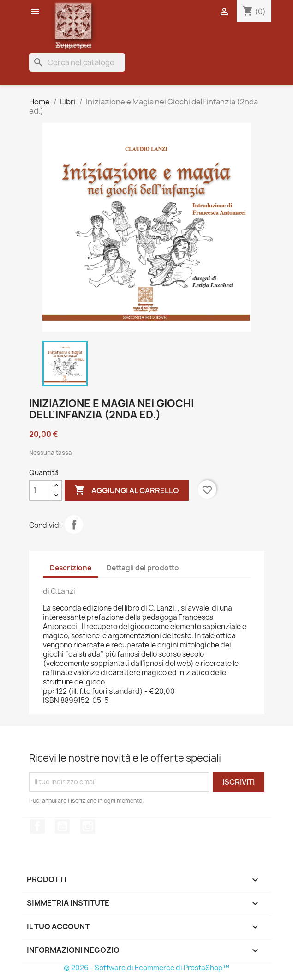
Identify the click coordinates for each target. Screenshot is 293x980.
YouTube (62, 826)
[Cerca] (77, 62)
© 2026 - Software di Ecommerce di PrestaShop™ (146, 968)
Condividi (74, 525)
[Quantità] (40, 490)
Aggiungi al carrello (127, 490)
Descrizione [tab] (71, 568)
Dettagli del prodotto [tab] (143, 568)
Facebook (37, 826)
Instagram (88, 826)
